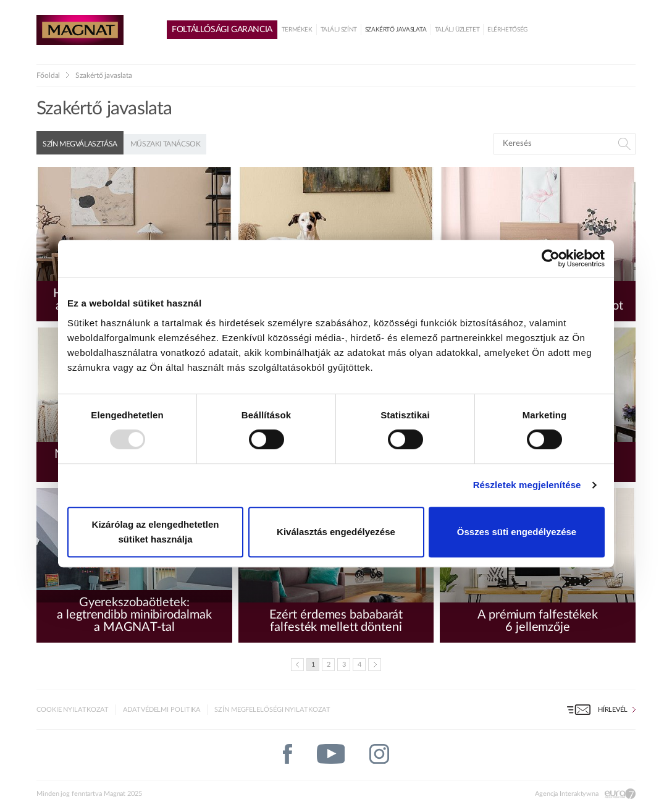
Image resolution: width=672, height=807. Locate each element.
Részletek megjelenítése (527, 485)
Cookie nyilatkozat (73, 710)
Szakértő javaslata (396, 30)
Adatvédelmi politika (162, 710)
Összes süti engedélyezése (517, 532)
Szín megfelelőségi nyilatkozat (272, 710)
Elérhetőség (507, 30)
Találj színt (339, 30)
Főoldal (48, 75)
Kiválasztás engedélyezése (336, 532)
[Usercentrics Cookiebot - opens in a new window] (551, 258)
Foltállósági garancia (222, 30)
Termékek (297, 30)
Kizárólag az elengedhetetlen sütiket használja (156, 532)
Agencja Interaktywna (567, 794)
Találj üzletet (457, 30)
